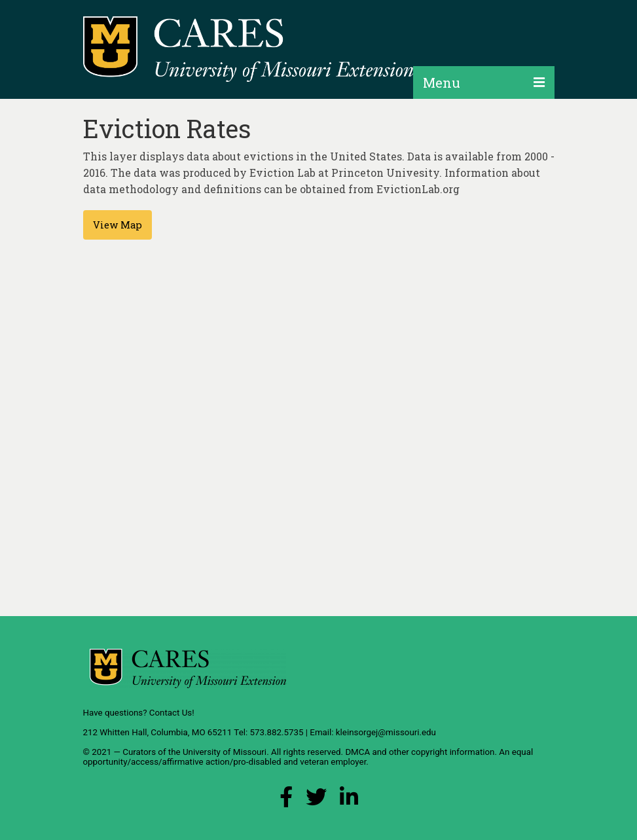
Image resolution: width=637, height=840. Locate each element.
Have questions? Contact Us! (139, 713)
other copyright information (442, 752)
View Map (118, 225)
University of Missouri (225, 752)
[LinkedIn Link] (349, 800)
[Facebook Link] (286, 800)
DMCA (357, 752)
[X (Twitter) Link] (316, 800)
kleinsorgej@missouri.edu (386, 732)
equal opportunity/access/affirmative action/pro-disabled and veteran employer (308, 757)
